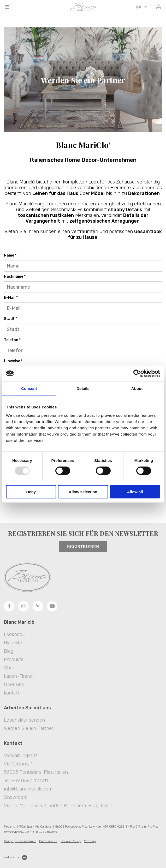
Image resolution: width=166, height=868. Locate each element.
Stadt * (10, 319)
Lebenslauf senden (24, 720)
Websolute (16, 858)
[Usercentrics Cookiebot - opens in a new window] (137, 373)
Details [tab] (83, 388)
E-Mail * (11, 298)
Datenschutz (48, 841)
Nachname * (15, 277)
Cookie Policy (71, 841)
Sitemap (90, 841)
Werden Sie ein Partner (29, 728)
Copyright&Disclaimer (20, 841)
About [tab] (137, 388)
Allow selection (83, 492)
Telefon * (12, 340)
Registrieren (83, 547)
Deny (31, 492)
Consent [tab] (29, 388)
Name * (10, 255)
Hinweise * (13, 361)
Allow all (135, 492)
